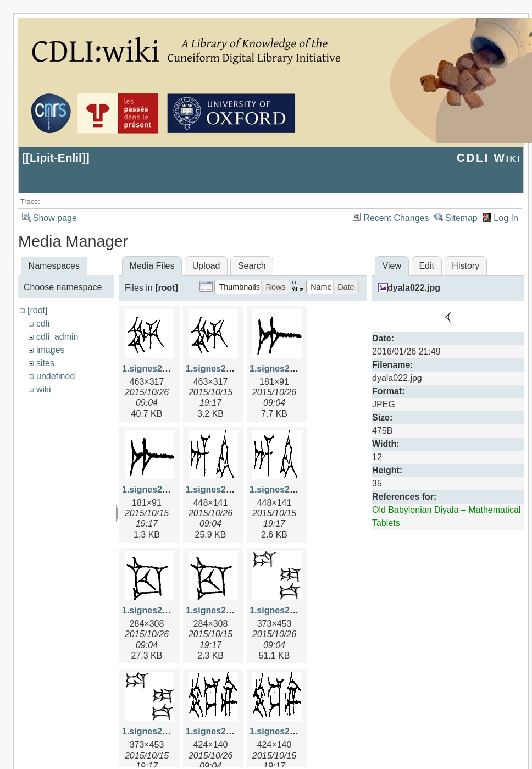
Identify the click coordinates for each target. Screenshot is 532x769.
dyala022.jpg (414, 288)
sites (45, 363)
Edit (426, 266)
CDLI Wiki (489, 157)
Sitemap (461, 218)
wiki (44, 389)
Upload (206, 266)
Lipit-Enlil (56, 157)
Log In (506, 218)
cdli (43, 323)
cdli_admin (57, 337)
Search (252, 266)
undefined (56, 376)
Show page (55, 218)
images (51, 350)
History (465, 266)
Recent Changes (396, 218)
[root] (37, 310)
